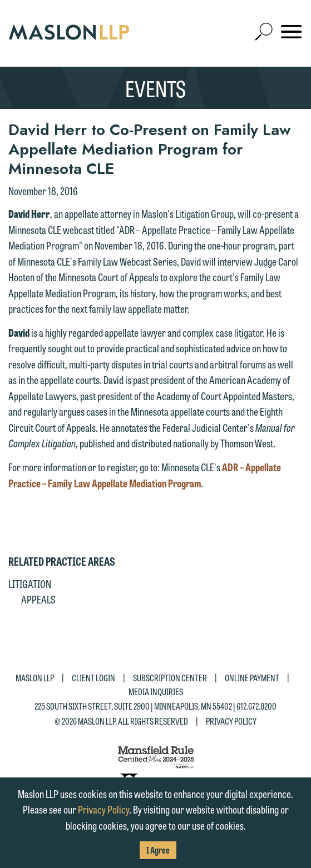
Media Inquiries (156, 692)
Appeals (38, 599)
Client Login (93, 677)
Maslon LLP (35, 677)
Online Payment (252, 677)
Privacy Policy (231, 721)
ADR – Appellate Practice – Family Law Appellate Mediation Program (145, 475)
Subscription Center (170, 677)
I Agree (158, 850)
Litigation (30, 583)
